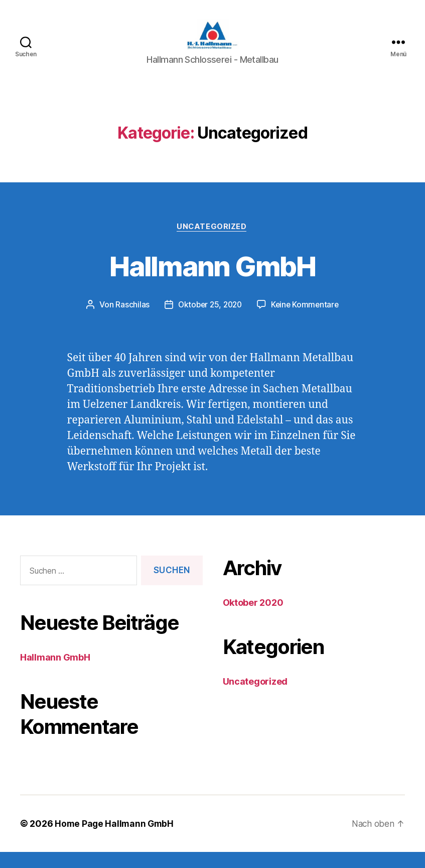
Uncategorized (212, 242)
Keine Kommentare (307, 320)
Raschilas (129, 320)
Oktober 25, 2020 (209, 320)
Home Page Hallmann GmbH (115, 840)
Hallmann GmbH (212, 281)
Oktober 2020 (253, 619)
